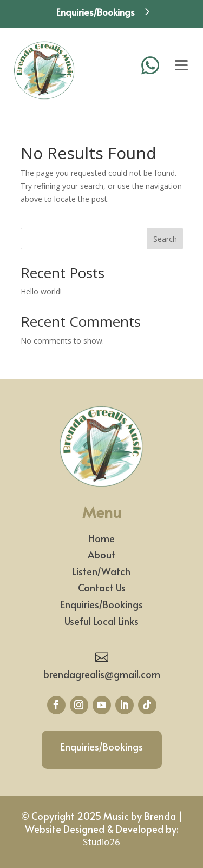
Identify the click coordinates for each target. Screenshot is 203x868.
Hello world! (41, 291)
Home (102, 538)
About (101, 554)
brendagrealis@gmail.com (102, 674)
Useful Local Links (101, 621)
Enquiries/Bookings (102, 604)
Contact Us (102, 587)
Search (165, 239)
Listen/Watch (101, 571)
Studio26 (101, 842)
